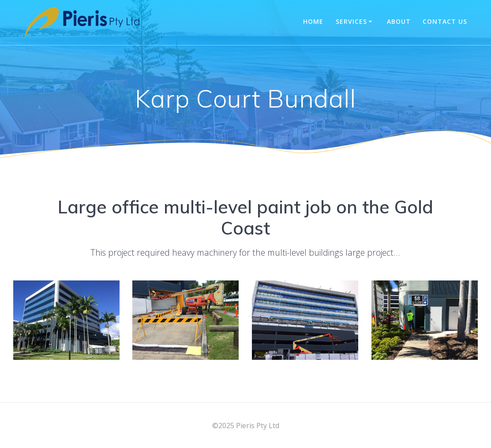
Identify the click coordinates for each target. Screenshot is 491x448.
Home (313, 21)
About (399, 21)
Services (351, 21)
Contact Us (445, 21)
